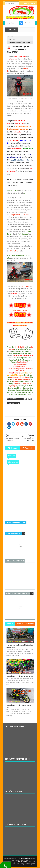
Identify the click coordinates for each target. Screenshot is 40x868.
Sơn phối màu (25, 377)
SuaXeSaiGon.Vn (23, 362)
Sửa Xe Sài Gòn (20, 347)
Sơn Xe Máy (14, 251)
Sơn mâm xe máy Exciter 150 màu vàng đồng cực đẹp (20, 646)
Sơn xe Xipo (25, 286)
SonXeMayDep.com (20, 366)
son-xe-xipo (12, 40)
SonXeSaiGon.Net (20, 364)
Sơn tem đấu (15, 377)
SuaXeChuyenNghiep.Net (16, 369)
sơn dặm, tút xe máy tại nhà (21, 379)
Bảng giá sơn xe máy (20, 310)
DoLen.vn (29, 369)
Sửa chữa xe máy (20, 384)
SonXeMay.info (20, 371)
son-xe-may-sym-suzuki (13, 399)
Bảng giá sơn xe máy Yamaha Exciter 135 (19, 706)
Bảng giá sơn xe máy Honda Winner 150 (20, 676)
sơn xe (15, 382)
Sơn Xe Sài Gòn (25, 859)
